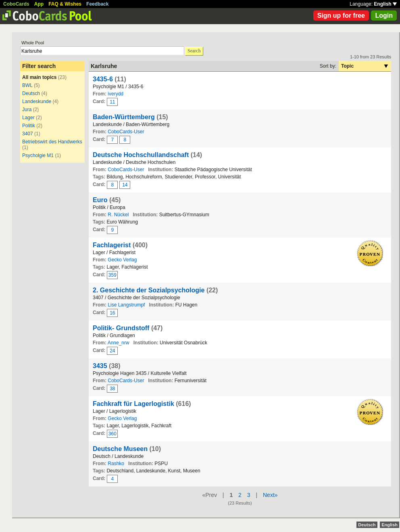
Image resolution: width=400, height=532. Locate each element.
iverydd (116, 94)
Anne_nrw (119, 343)
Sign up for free (341, 16)
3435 (100, 366)
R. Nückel (118, 215)
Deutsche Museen (120, 449)
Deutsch (31, 93)
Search (194, 51)
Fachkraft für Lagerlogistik (133, 404)
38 (112, 389)
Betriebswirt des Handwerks (52, 142)
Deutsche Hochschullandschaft (141, 155)
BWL (27, 85)
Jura (27, 110)
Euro (100, 200)
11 (112, 102)
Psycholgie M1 (38, 155)
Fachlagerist (112, 245)
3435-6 (103, 79)
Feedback (97, 4)
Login (384, 16)
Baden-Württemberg (124, 117)
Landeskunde (37, 101)
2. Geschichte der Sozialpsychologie (149, 290)
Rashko (116, 464)
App (39, 4)
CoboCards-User (126, 132)
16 (112, 313)
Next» (270, 495)
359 (112, 275)
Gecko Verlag (122, 260)
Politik (29, 126)
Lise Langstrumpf (126, 305)
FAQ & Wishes (65, 4)
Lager (28, 118)
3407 (28, 134)
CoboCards (16, 4)
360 (112, 434)
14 (125, 185)
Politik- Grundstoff (121, 328)
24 (112, 351)
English (385, 4)
